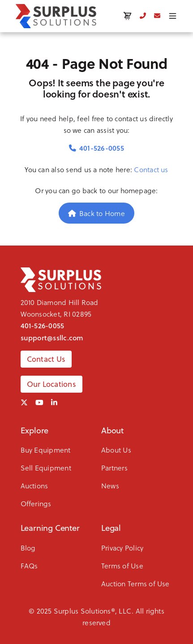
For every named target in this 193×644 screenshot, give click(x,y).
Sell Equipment (46, 468)
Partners (114, 468)
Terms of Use (122, 566)
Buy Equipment (46, 450)
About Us (116, 450)
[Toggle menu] (173, 16)
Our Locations (51, 384)
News (110, 485)
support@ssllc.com (52, 338)
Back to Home (96, 213)
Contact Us (46, 359)
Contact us (151, 169)
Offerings (36, 503)
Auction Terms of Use (135, 583)
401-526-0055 (96, 148)
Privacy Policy (122, 548)
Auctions (34, 485)
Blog (28, 548)
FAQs (29, 566)
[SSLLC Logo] (56, 16)
